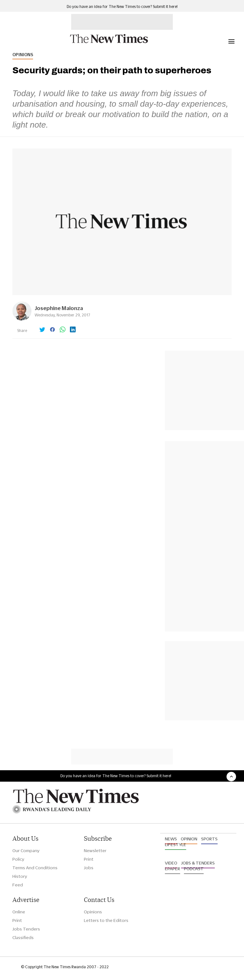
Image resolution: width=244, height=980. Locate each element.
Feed (18, 885)
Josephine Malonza (59, 308)
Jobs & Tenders (198, 863)
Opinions (23, 55)
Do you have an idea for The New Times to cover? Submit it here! (122, 7)
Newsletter (95, 851)
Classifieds (23, 937)
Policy (18, 859)
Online (19, 912)
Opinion (189, 839)
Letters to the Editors (106, 920)
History (20, 876)
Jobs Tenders (26, 929)
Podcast (194, 869)
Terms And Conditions (35, 868)
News (171, 839)
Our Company (26, 851)
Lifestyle (176, 844)
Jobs (89, 868)
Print (89, 859)
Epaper (173, 869)
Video (171, 863)
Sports (209, 839)
